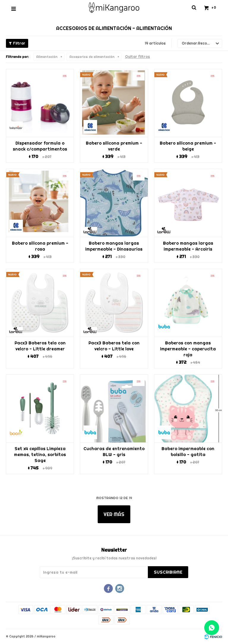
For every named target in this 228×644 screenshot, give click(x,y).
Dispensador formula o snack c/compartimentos (40, 146)
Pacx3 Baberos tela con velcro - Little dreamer (40, 346)
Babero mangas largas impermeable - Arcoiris (188, 246)
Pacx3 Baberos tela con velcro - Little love (114, 346)
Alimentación (47, 57)
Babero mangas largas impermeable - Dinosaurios (114, 246)
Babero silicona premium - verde (114, 146)
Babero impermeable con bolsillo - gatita (188, 452)
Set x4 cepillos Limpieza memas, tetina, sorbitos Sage (40, 455)
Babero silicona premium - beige (188, 146)
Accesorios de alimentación (92, 57)
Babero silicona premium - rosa (40, 246)
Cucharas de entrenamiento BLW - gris (114, 452)
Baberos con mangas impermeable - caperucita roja (188, 349)
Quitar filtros (137, 57)
